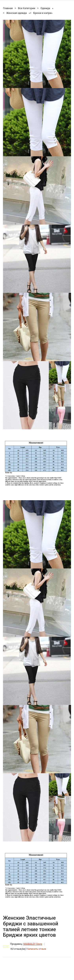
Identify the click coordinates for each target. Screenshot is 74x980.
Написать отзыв (36, 949)
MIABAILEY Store (33, 944)
